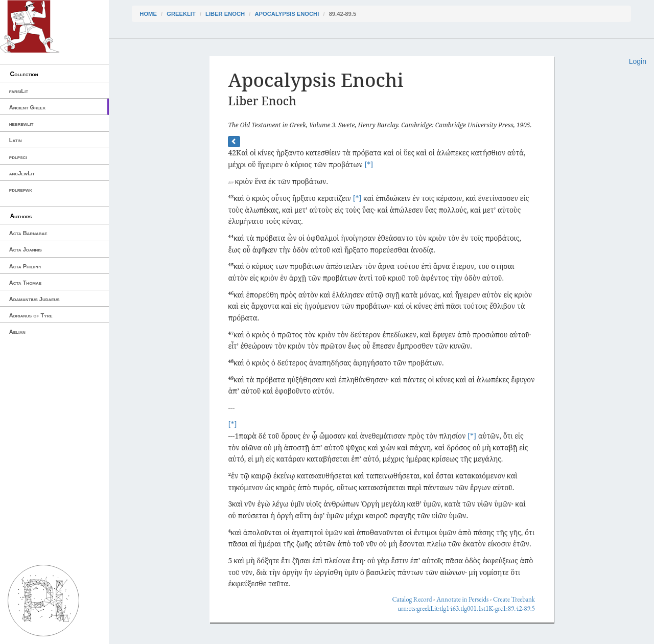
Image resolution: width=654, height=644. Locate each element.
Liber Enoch (225, 14)
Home (148, 14)
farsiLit (19, 91)
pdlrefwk (21, 190)
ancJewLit (22, 173)
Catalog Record (412, 599)
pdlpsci (18, 157)
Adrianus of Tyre (31, 315)
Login (638, 61)
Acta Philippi (25, 266)
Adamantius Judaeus (34, 299)
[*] (369, 164)
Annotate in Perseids (462, 599)
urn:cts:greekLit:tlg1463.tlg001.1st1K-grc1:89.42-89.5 (466, 608)
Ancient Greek (28, 107)
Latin (16, 140)
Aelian (17, 332)
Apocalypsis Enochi (287, 14)
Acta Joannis (26, 249)
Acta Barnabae (28, 233)
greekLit (181, 14)
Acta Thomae (25, 283)
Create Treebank (514, 599)
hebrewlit (21, 124)
